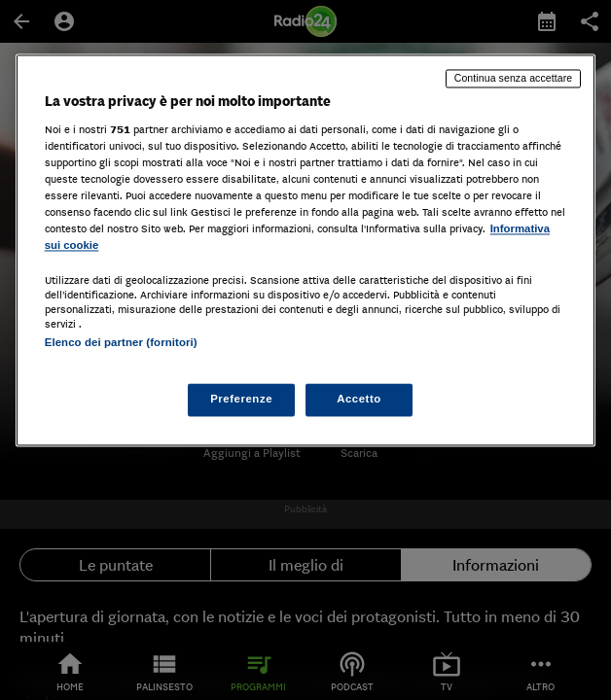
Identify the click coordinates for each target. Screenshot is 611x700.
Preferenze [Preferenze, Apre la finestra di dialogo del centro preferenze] (241, 400)
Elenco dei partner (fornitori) (121, 343)
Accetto (359, 400)
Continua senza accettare (514, 78)
